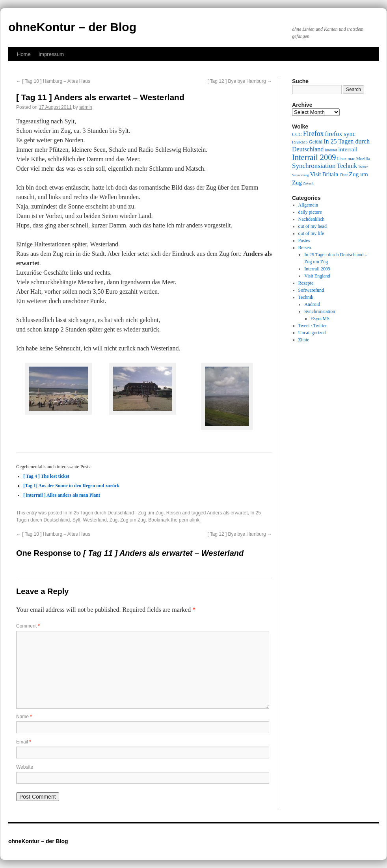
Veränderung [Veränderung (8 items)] (300, 175)
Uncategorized (312, 333)
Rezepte (306, 283)
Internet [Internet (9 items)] (331, 150)
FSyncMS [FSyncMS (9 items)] (300, 142)
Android (312, 304)
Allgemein (308, 205)
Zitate (304, 340)
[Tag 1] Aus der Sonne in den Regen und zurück (71, 486)
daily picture (310, 212)
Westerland (95, 520)
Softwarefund (311, 290)
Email (24, 742)
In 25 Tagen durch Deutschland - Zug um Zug (116, 513)
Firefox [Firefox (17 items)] (314, 134)
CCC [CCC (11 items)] (297, 134)
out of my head (313, 226)
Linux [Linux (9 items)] (342, 159)
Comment (28, 626)
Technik (306, 297)
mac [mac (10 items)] (351, 158)
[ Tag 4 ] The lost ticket (46, 476)
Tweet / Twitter (313, 326)
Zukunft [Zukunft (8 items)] (308, 183)
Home (24, 54)
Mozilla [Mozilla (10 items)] (363, 158)
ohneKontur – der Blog (72, 27)
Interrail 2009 (317, 269)
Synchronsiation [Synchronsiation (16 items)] (314, 166)
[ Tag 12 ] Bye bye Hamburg (240, 81)
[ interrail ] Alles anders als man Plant (62, 495)
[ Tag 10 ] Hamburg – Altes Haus (53, 81)
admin (86, 107)
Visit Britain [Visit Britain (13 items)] (324, 174)
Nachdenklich (312, 219)
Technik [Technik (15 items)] (347, 166)
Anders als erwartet (227, 513)
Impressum (51, 54)
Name (24, 717)
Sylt (76, 520)
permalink (189, 520)
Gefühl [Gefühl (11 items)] (316, 142)
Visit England (317, 276)
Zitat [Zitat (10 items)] (343, 175)
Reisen (174, 513)
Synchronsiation (320, 311)
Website (25, 767)
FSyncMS (320, 319)
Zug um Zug (133, 520)
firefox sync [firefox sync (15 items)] (340, 134)
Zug (114, 520)
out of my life (311, 233)
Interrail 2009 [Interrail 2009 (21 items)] (314, 157)
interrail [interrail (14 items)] (348, 149)
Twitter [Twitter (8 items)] (363, 167)
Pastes (304, 240)
